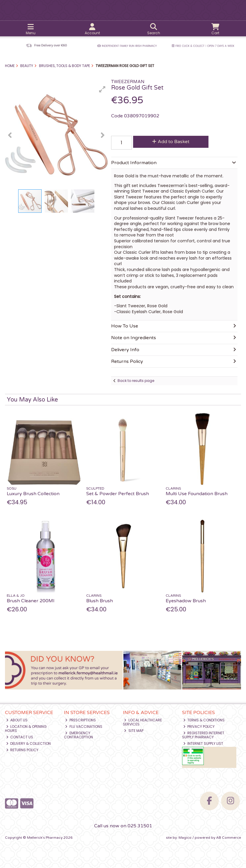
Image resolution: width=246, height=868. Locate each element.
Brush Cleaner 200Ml (30, 601)
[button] (102, 89)
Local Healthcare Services (142, 722)
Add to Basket (171, 142)
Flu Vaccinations (84, 727)
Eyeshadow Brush (186, 601)
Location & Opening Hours (26, 729)
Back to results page (136, 381)
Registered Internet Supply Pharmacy (203, 735)
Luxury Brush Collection (33, 494)
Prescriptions (80, 720)
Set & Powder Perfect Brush (118, 494)
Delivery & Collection (29, 743)
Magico (185, 838)
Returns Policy (22, 750)
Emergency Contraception (78, 735)
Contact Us (20, 737)
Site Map (134, 731)
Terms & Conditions (204, 720)
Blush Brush (100, 601)
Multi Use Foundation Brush (197, 494)
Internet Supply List (203, 743)
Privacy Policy (199, 727)
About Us (17, 720)
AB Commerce (229, 838)
